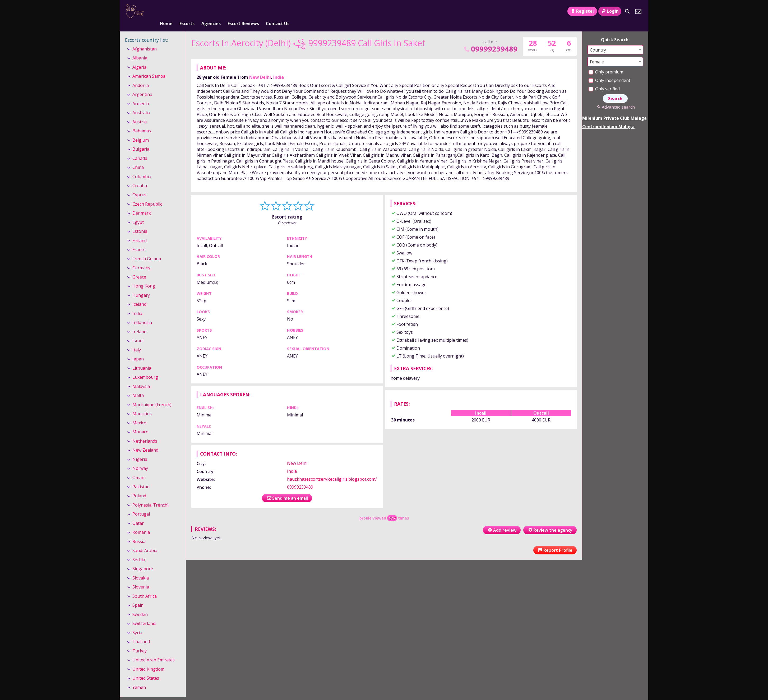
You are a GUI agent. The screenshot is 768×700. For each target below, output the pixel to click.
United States (146, 670)
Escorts (187, 11)
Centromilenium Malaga (608, 118)
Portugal (141, 505)
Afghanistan (145, 40)
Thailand (141, 633)
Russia (139, 533)
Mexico (139, 414)
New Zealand (145, 442)
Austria (140, 113)
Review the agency (550, 521)
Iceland (139, 295)
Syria (137, 624)
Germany (141, 259)
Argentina (142, 86)
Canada (140, 150)
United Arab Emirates (154, 651)
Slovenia (141, 578)
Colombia (142, 168)
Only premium (606, 63)
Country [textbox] (598, 41)
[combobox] (615, 41)
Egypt (138, 214)
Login (610, 11)
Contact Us (278, 11)
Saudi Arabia (145, 542)
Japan (138, 350)
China (138, 159)
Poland (139, 487)
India (279, 68)
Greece (139, 268)
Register (582, 11)
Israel (138, 332)
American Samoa (149, 67)
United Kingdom (148, 660)
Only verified (604, 80)
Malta (138, 387)
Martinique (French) (152, 396)
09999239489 (490, 40)
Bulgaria (141, 141)
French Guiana (147, 250)
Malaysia (141, 378)
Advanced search (615, 98)
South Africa (145, 587)
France (139, 241)
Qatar (138, 514)
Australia (141, 104)
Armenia (141, 95)
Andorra (141, 77)
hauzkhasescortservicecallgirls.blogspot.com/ (332, 470)
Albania (140, 49)
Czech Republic (147, 195)
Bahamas (142, 122)
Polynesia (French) (151, 496)
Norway (140, 460)
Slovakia (141, 569)
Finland (140, 232)
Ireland (139, 323)
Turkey (140, 642)
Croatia (140, 177)
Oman (138, 469)
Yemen (139, 679)
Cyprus (139, 186)
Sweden (140, 606)
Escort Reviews (243, 11)
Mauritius (142, 405)
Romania (141, 523)
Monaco (140, 423)
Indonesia (142, 314)
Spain (138, 596)
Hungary (141, 286)
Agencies (211, 11)
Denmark (142, 204)
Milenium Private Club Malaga (614, 109)
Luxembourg (145, 368)
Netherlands (145, 432)
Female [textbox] (597, 53)
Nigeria (140, 451)
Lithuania (142, 359)
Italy (137, 341)
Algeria (139, 58)
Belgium (141, 131)
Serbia (139, 551)
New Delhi (260, 68)
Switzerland (144, 615)
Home (166, 11)
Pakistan (141, 478)
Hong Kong (144, 277)
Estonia (140, 222)
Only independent (609, 72)
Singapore (143, 560)
